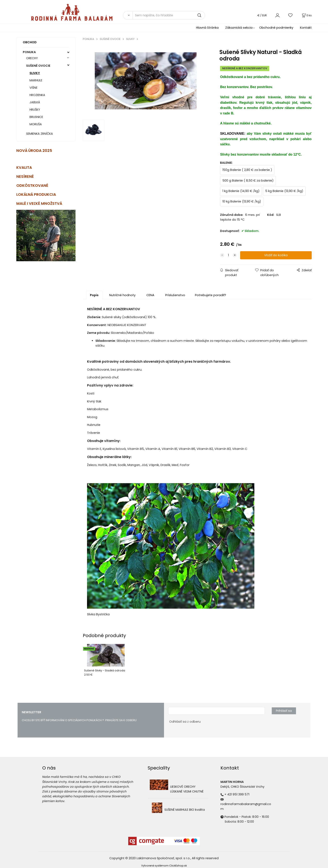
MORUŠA (36, 124)
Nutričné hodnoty (122, 295)
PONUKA (29, 52)
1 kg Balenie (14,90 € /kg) (241, 191)
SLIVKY (35, 73)
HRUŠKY (35, 110)
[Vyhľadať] (128, 15)
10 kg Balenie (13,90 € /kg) (242, 201)
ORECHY (32, 58)
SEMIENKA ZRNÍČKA (40, 134)
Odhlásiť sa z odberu (185, 722)
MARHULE (36, 80)
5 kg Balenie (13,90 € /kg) (284, 191)
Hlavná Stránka (207, 28)
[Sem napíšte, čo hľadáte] (169, 15)
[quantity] (228, 255)
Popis (94, 295)
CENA (150, 295)
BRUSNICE (36, 117)
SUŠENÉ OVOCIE (38, 66)
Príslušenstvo (175, 295)
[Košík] (306, 15)
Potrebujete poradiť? (211, 295)
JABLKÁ (35, 102)
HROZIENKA (37, 95)
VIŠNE (33, 88)
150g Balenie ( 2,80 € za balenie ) (247, 170)
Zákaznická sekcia (239, 28)
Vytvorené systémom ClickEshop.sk (164, 866)
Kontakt (306, 28)
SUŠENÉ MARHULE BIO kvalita (185, 810)
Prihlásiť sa (284, 711)
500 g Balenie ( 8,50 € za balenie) (248, 181)
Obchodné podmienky (276, 28)
